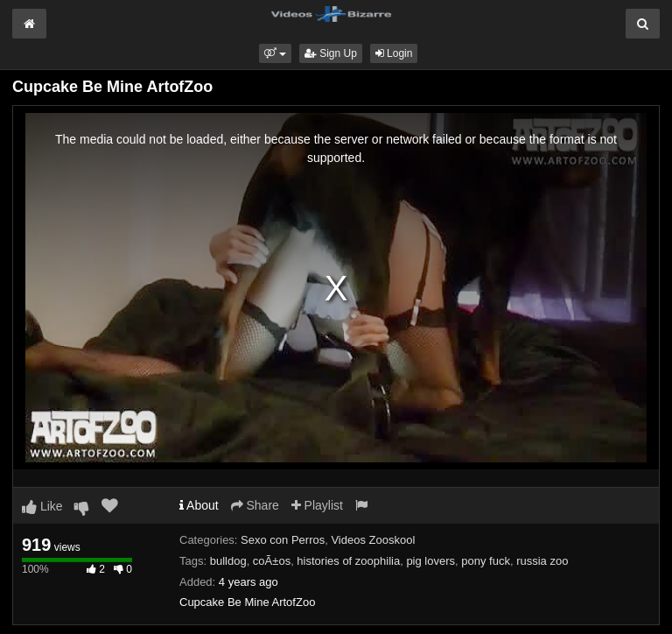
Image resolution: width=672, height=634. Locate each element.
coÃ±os (272, 561)
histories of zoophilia (348, 561)
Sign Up (331, 53)
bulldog (228, 561)
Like (42, 506)
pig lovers (430, 561)
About (199, 505)
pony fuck (486, 561)
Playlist (317, 505)
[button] (275, 53)
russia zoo (542, 561)
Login (394, 53)
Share (255, 505)
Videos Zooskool (373, 540)
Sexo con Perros (283, 540)
